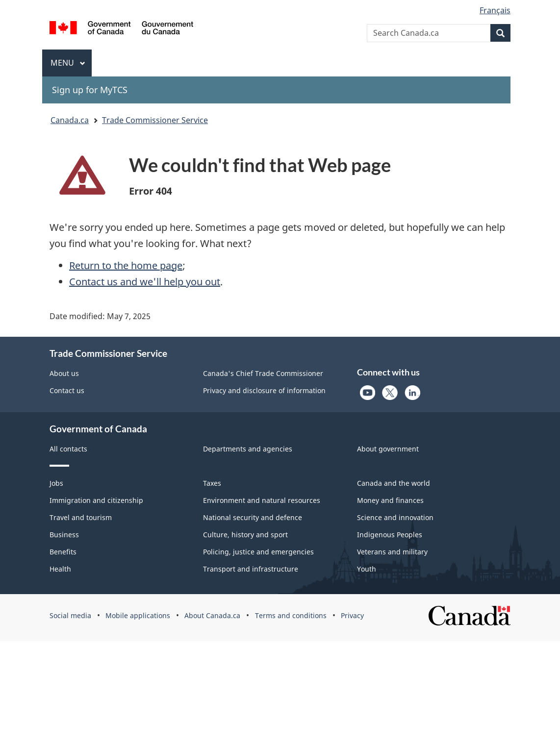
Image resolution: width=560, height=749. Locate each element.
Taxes (212, 483)
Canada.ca (70, 120)
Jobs (56, 483)
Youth (367, 569)
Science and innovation (395, 517)
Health (60, 569)
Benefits (63, 552)
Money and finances (390, 500)
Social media (70, 615)
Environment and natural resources (262, 500)
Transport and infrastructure (251, 569)
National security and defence (253, 517)
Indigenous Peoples (390, 535)
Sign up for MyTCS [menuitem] (90, 90)
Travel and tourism (81, 517)
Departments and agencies (248, 449)
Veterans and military (392, 552)
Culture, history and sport (245, 535)
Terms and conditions (291, 615)
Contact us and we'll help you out (145, 282)
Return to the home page (126, 265)
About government (388, 449)
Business (64, 535)
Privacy (352, 615)
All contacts (68, 449)
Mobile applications (138, 615)
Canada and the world (394, 483)
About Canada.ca (212, 615)
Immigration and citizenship (96, 500)
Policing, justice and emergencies (258, 552)
